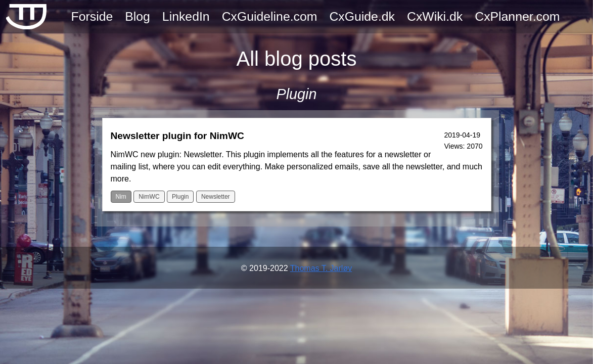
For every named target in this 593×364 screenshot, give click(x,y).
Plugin (180, 197)
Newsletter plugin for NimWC (177, 136)
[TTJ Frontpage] (26, 17)
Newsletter (216, 197)
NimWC (149, 197)
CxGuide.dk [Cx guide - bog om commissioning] (362, 16)
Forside (92, 16)
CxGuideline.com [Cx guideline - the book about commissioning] (270, 16)
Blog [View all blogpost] (138, 16)
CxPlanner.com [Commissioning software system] (517, 16)
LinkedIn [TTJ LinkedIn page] (186, 16)
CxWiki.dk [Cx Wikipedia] (435, 16)
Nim (121, 197)
